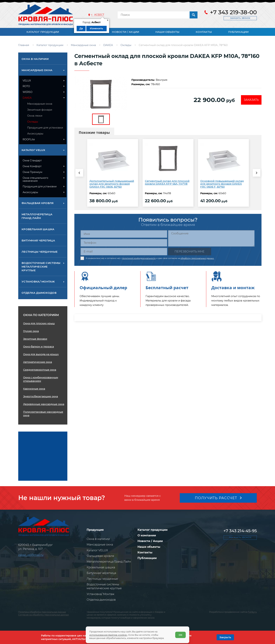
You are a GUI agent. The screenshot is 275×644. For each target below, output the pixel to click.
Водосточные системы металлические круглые (41, 267)
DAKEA (27, 98)
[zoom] (101, 94)
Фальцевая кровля (38, 203)
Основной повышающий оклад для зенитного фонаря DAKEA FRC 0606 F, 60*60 (222, 184)
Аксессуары (35, 134)
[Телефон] (124, 243)
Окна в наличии (35, 59)
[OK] (225, 637)
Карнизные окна (34, 389)
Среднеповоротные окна (40, 370)
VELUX (27, 81)
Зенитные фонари (40, 110)
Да (81, 28)
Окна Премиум (32, 172)
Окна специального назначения (35, 179)
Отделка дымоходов (39, 293)
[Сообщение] (211, 238)
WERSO (28, 92)
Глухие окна (31, 331)
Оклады (33, 122)
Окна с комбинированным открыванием (41, 379)
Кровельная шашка (38, 229)
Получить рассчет (216, 498)
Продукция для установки (45, 128)
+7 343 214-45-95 (240, 531)
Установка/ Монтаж (38, 282)
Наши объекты (167, 32)
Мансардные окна (37, 70)
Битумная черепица (38, 240)
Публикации (238, 32)
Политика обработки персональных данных (42, 612)
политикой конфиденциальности (139, 258)
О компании (147, 535)
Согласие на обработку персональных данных (43, 615)
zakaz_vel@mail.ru (31, 555)
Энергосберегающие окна (41, 396)
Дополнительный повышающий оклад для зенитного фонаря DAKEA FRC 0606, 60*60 (112, 184)
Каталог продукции (43, 32)
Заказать (251, 100)
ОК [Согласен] (180, 635)
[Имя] (124, 234)
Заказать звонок (240, 18)
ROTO (26, 86)
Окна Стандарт (32, 160)
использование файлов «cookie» (108, 635)
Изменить (96, 28)
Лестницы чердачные (40, 252)
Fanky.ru (252, 612)
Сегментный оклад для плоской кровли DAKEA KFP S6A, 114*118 (167, 182)
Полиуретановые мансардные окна (43, 414)
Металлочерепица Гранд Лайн (37, 216)
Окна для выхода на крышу (41, 354)
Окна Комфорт (32, 166)
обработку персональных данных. (197, 258)
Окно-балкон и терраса (38, 347)
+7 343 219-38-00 (233, 12)
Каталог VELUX (33, 150)
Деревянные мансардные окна (44, 404)
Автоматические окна (38, 362)
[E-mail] (124, 252)
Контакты (204, 32)
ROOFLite (29, 139)
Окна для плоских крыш (39, 323)
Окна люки (35, 116)
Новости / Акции (125, 32)
